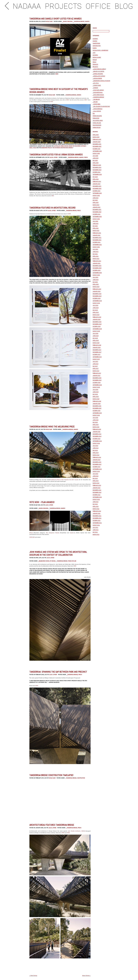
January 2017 (96, 375)
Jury (94, 53)
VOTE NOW (32, 537)
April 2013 (96, 481)
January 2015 (96, 432)
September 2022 (97, 216)
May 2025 (95, 160)
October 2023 (96, 191)
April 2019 (96, 312)
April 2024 (96, 179)
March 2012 (96, 509)
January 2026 (97, 142)
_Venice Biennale (97, 109)
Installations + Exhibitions (100, 50)
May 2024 (95, 177)
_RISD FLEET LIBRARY (98, 90)
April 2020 (96, 284)
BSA (94, 113)
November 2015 (97, 408)
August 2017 (96, 359)
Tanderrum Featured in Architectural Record (52, 208)
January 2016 (97, 403)
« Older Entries (33, 976)
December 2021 (97, 238)
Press (86, 157)
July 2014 (95, 446)
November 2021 (97, 240)
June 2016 (96, 392)
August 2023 (96, 195)
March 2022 (96, 230)
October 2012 (96, 495)
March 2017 (96, 371)
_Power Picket (97, 85)
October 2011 (96, 520)
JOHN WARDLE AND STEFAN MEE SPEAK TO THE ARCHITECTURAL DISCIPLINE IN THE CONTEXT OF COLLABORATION (58, 553)
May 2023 (95, 200)
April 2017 (96, 368)
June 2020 (96, 280)
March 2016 (96, 399)
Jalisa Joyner (54, 157)
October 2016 (97, 382)
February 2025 (97, 165)
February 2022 (97, 233)
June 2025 (96, 158)
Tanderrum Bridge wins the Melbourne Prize (52, 427)
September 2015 (97, 413)
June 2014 (96, 448)
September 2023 (97, 193)
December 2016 (97, 378)
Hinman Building (97, 116)
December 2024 (97, 167)
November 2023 (97, 188)
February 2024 (97, 181)
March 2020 (96, 287)
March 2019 (96, 315)
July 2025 (95, 156)
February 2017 (97, 373)
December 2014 (97, 434)
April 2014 (96, 453)
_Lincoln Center (97, 78)
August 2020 (96, 275)
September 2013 (97, 469)
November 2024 (97, 170)
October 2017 (96, 354)
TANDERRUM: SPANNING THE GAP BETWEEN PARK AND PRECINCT (58, 672)
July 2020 (95, 277)
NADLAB (95, 60)
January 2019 (97, 319)
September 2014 (97, 441)
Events (95, 48)
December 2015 (97, 406)
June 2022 (96, 223)
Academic (95, 39)
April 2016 (96, 396)
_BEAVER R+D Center (98, 71)
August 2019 (96, 303)
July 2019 (95, 305)
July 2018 (95, 333)
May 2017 (95, 366)
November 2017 (97, 352)
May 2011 (95, 532)
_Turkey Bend (96, 104)
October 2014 (96, 439)
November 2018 (97, 324)
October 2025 (96, 149)
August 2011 (96, 525)
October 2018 (97, 326)
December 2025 (97, 144)
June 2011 (96, 530)
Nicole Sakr (49, 21)
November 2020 (97, 268)
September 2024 (97, 174)
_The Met (95, 102)
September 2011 (97, 523)
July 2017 (95, 361)
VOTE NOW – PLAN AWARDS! (42, 502)
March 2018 (96, 343)
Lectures (95, 55)
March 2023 (96, 205)
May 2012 (95, 504)
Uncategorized (97, 125)
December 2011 (97, 516)
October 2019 (97, 298)
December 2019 (97, 294)
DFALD (31, 533)
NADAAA (27, 6)
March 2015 (96, 427)
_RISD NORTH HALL (98, 92)
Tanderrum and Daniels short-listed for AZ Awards (55, 19)
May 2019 (95, 310)
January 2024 (96, 184)
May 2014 (95, 450)
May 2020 (95, 282)
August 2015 (96, 415)
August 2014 (96, 443)
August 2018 (96, 331)
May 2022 (95, 226)
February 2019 (97, 317)
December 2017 (97, 350)
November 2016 (97, 380)
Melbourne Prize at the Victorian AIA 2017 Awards (65, 480)
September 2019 (97, 301)
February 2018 (97, 345)
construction (81, 778)
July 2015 (95, 418)
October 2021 (96, 242)
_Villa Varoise (97, 111)
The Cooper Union (98, 120)
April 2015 (96, 425)
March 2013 (96, 483)
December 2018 (97, 322)
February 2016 (97, 401)
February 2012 (97, 511)
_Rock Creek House (98, 95)
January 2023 (96, 207)
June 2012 (96, 502)
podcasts (95, 64)
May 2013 (95, 478)
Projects (95, 67)
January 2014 (96, 460)
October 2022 (96, 214)
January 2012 (96, 513)
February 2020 (97, 289)
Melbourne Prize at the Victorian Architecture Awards (57, 148)
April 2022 (96, 228)
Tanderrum (73, 533)
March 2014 (96, 455)
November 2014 (97, 436)
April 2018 (96, 340)
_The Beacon (96, 99)
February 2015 (97, 429)
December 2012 (97, 490)
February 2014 (97, 457)
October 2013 (96, 467)
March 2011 (96, 534)
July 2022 (95, 221)
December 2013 (97, 462)
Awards (87, 21)
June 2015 (96, 420)
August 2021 (96, 247)
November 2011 (97, 518)
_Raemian (95, 88)
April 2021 (96, 256)
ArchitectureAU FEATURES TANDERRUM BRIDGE (52, 825)
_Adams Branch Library (99, 69)
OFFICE (98, 6)
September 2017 (97, 357)
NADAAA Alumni (97, 57)
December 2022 (97, 209)
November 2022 (97, 212)
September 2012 (97, 497)
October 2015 (96, 411)
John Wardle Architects (74, 831)
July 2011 (95, 527)
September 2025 (97, 151)
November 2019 (97, 296)
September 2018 (97, 329)
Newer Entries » (86, 976)
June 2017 (96, 364)
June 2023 (96, 198)
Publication (96, 118)
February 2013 (97, 485)
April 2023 (96, 202)
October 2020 (97, 270)
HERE (57, 74)
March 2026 (96, 137)
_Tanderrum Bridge (79, 21)
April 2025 (96, 163)
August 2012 (96, 499)
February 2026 (97, 139)
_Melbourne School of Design (47, 561)
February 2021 (97, 261)
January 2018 (97, 347)
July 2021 (95, 249)
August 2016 (96, 387)
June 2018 (96, 336)
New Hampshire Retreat (52, 533)
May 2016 (95, 394)
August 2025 (96, 153)
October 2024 (96, 172)
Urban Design (97, 127)
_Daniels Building (67, 21)
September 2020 (97, 273)
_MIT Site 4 (96, 83)
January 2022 (96, 235)
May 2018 (95, 338)
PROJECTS (63, 6)
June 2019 (96, 308)
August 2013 (96, 471)
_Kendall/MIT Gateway (99, 76)
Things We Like (72, 561)
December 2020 (97, 266)
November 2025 (97, 146)
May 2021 (95, 254)
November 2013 (97, 464)
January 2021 (96, 263)
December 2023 (97, 186)
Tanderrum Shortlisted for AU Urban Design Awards (56, 155)
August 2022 (96, 219)
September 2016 (97, 385)
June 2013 (96, 476)
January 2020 (97, 291)
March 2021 (96, 259)
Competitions (96, 43)
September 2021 (97, 245)
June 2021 (96, 252)
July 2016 (95, 389)
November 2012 (97, 492)
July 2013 (95, 474)
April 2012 (96, 506)
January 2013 (96, 488)
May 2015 (95, 422)
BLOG (124, 6)
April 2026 (96, 135)
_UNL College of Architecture (101, 106)
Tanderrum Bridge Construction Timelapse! (51, 775)
